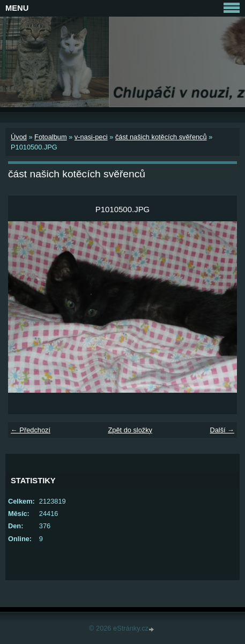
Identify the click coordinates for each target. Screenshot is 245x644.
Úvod (19, 137)
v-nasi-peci (91, 137)
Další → (222, 430)
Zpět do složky (130, 430)
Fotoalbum (50, 137)
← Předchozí (31, 430)
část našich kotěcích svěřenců (161, 137)
